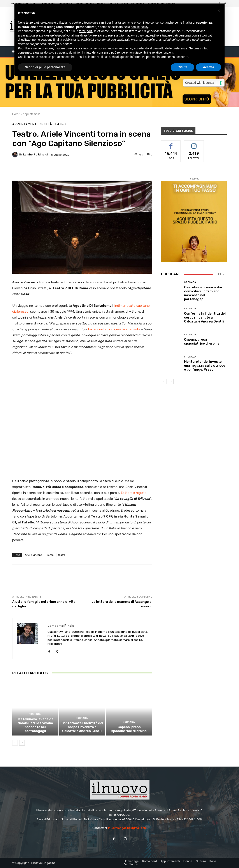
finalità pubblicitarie (66, 40)
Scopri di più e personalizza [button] (45, 67)
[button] (219, 10)
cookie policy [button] (140, 27)
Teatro (59, 124)
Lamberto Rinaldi (36, 154)
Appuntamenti (32, 114)
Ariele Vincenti (34, 555)
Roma (50, 555)
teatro (62, 555)
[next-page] (22, 743)
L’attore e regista (134, 493)
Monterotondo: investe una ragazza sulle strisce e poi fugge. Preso (205, 366)
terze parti (86, 31)
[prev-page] (15, 743)
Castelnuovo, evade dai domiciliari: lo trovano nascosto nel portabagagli (35, 725)
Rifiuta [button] (183, 67)
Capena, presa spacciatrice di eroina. (129, 729)
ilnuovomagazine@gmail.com (127, 828)
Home (16, 114)
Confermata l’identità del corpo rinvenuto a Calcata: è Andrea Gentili (82, 727)
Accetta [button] (208, 67)
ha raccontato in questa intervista (114, 329)
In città (45, 124)
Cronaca (35, 714)
